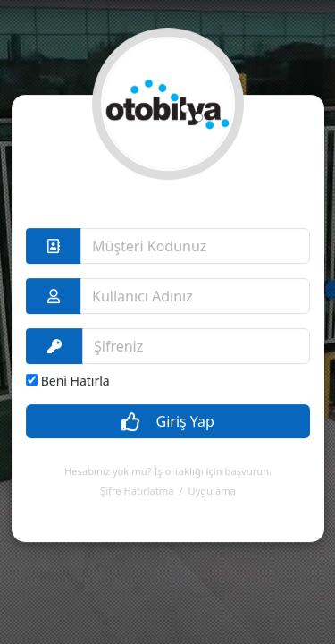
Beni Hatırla (75, 367)
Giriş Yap (167, 408)
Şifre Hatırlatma (137, 477)
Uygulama (211, 477)
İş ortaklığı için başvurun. (212, 458)
